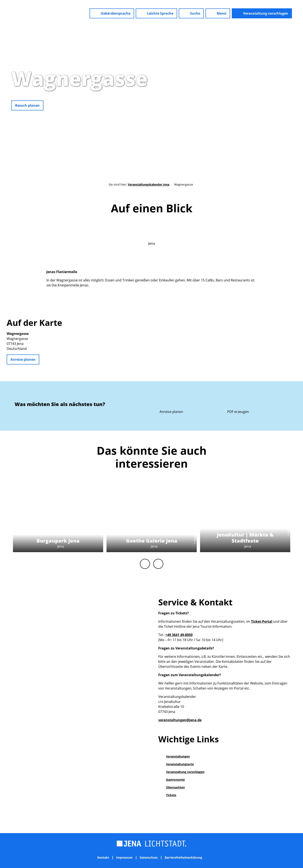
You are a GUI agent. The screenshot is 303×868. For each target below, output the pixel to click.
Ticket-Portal (262, 621)
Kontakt (103, 858)
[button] (112, 13)
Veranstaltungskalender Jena (149, 184)
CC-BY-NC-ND (101, 528)
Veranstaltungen (178, 756)
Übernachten (175, 787)
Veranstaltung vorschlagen (185, 772)
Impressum (124, 858)
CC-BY (301, 102)
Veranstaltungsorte (180, 764)
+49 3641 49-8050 (179, 635)
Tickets (171, 795)
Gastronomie (175, 780)
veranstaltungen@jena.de (180, 720)
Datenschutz (149, 858)
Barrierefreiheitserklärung (183, 858)
